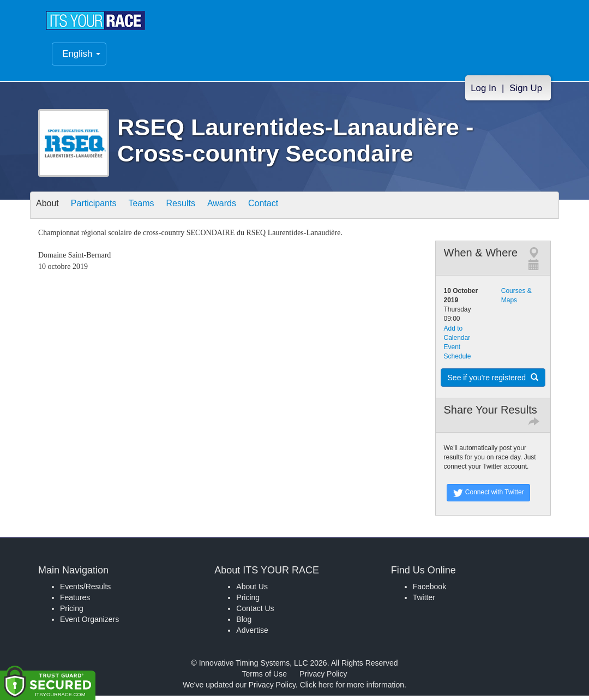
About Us (252, 591)
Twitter (424, 602)
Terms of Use (265, 678)
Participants (104, 210)
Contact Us (255, 613)
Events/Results (85, 591)
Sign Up (526, 96)
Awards (253, 210)
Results (205, 210)
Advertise (252, 635)
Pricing (72, 613)
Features (75, 602)
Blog (244, 624)
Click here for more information (352, 689)
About (51, 210)
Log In (483, 96)
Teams (159, 210)
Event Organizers (89, 624)
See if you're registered (493, 382)
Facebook (429, 591)
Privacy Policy (323, 678)
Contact (302, 210)
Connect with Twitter (488, 497)
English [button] (81, 61)
